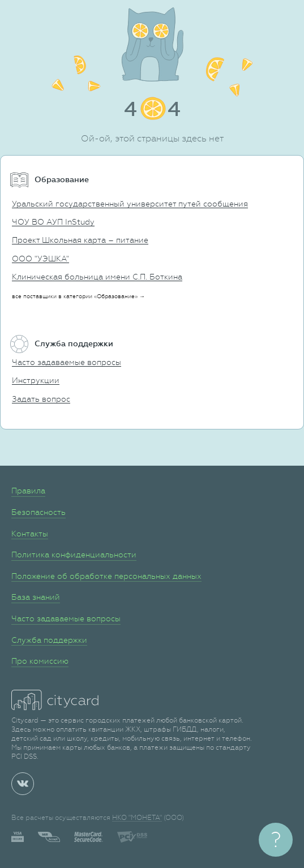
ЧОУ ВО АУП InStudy (53, 222)
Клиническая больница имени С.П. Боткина (97, 277)
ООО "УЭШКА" (40, 259)
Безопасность (38, 512)
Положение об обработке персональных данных (106, 576)
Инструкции (36, 380)
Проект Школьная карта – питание (80, 240)
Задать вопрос (41, 399)
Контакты (30, 534)
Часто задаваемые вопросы (67, 362)
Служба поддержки (49, 640)
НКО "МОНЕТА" (137, 818)
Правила (28, 491)
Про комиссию (40, 661)
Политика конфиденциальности (74, 555)
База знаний (36, 597)
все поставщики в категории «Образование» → (78, 296)
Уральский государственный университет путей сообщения (130, 204)
